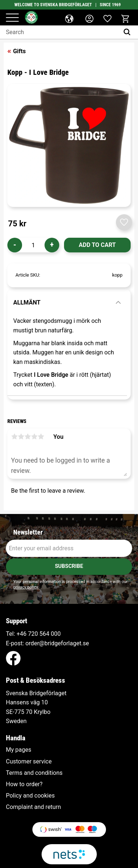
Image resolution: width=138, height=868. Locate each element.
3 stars (28, 437)
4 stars (34, 437)
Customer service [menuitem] (29, 762)
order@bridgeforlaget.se (57, 643)
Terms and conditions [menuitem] (34, 773)
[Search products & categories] (60, 32)
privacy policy (26, 587)
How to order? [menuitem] (24, 784)
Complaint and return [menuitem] (33, 807)
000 (56, 634)
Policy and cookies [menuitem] (30, 796)
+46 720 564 (33, 634)
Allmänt (27, 302)
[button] (12, 18)
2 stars (21, 437)
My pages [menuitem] (19, 750)
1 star (14, 437)
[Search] (129, 32)
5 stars (41, 437)
